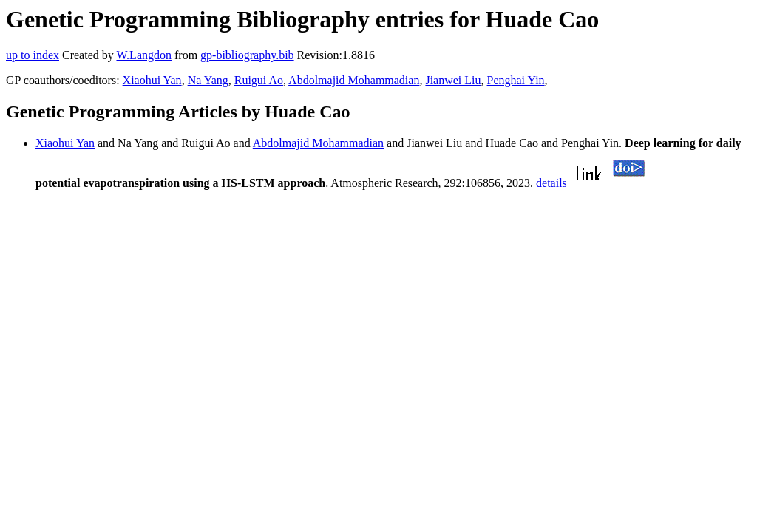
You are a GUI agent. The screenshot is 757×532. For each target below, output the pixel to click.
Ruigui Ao (259, 80)
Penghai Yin (516, 80)
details (551, 183)
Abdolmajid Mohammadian (354, 80)
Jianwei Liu (453, 80)
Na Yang (208, 80)
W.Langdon (144, 55)
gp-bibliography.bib (247, 55)
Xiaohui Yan (152, 80)
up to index (33, 55)
